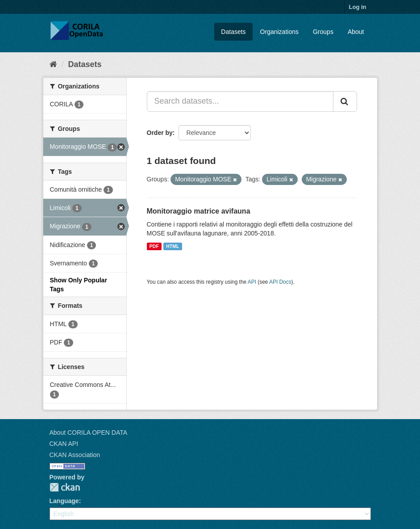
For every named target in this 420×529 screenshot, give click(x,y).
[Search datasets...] (240, 101)
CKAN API (64, 444)
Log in (358, 7)
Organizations (279, 32)
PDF (154, 246)
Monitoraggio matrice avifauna (199, 211)
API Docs (280, 282)
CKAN (65, 487)
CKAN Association (75, 455)
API (252, 282)
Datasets (233, 32)
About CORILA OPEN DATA (89, 432)
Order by (160, 133)
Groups (323, 32)
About (356, 32)
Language (64, 501)
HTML (173, 246)
